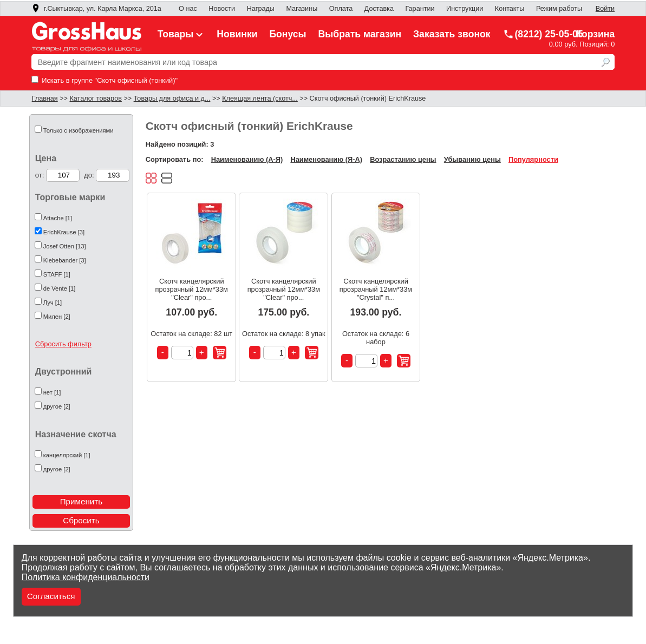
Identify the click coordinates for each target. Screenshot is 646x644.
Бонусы (288, 34)
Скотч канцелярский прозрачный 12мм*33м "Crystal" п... (376, 289)
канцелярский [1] (67, 455)
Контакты (510, 9)
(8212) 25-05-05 (543, 34)
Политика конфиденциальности (86, 577)
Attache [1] (58, 218)
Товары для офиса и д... (172, 98)
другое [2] (57, 406)
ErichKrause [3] (64, 232)
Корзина (595, 34)
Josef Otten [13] (65, 246)
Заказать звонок (452, 34)
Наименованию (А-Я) (247, 159)
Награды (261, 9)
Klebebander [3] (65, 260)
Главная (45, 98)
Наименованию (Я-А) (326, 159)
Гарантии (420, 9)
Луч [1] (53, 303)
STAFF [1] (57, 274)
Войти (605, 9)
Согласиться (51, 596)
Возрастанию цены (403, 159)
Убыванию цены (472, 159)
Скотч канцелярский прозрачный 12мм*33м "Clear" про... (192, 289)
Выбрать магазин (360, 34)
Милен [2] (57, 317)
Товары (181, 34)
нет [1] (52, 392)
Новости (222, 9)
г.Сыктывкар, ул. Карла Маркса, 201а (96, 9)
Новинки (237, 34)
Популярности (533, 159)
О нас (188, 9)
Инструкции (465, 9)
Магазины (302, 9)
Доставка (379, 9)
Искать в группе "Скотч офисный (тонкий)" (105, 80)
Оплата (341, 9)
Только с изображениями (79, 130)
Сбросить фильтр (63, 344)
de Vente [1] (60, 288)
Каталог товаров (95, 98)
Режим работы (559, 9)
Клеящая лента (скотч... (260, 98)
